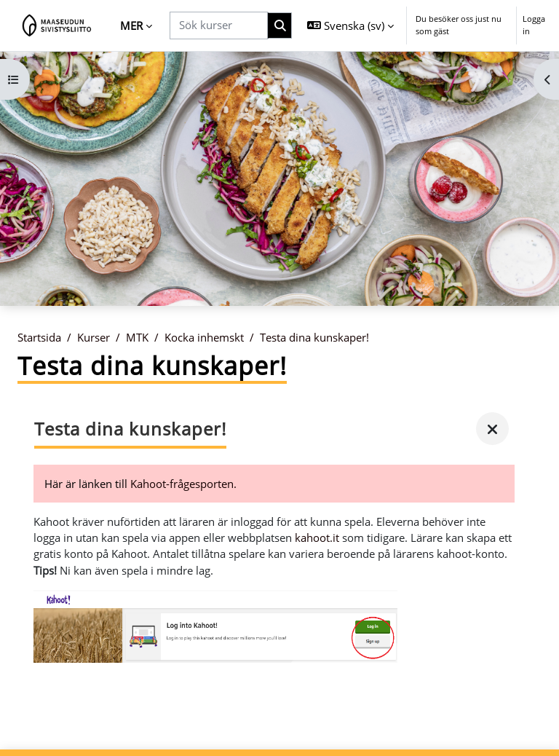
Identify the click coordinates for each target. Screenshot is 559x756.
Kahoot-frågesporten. (183, 484)
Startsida (39, 337)
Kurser (94, 337)
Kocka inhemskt (204, 337)
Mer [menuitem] (131, 25)
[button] (350, 25)
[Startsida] (57, 25)
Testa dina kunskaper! (314, 337)
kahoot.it (317, 538)
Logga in (534, 25)
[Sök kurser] (219, 25)
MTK (137, 337)
